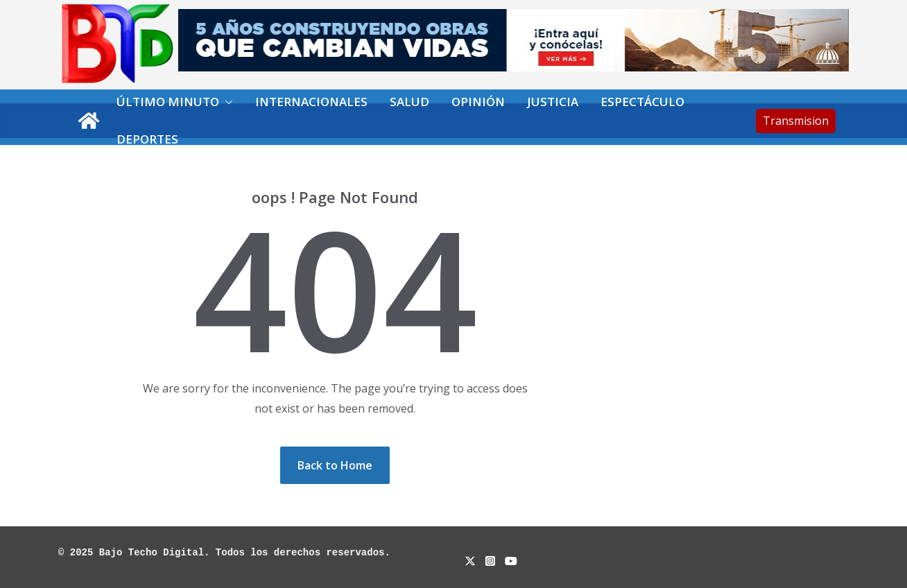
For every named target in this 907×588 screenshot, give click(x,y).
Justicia (553, 102)
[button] (226, 102)
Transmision (796, 121)
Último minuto (168, 102)
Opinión (478, 102)
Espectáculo (642, 102)
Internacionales (311, 102)
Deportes (147, 139)
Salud (409, 102)
